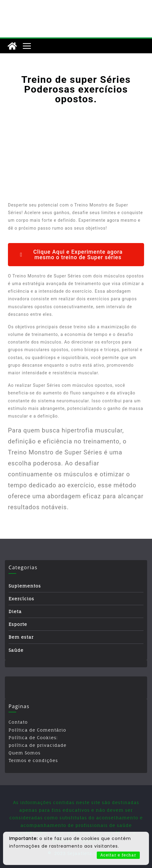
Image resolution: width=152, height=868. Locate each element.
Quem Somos (25, 753)
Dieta (15, 611)
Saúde (16, 650)
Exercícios (21, 599)
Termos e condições (33, 760)
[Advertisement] (76, 153)
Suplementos (25, 586)
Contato (18, 722)
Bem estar (21, 637)
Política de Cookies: (33, 737)
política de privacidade (38, 745)
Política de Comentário (37, 730)
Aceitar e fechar (118, 855)
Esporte (18, 624)
